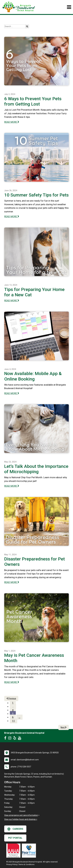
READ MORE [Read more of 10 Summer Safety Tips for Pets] (12, 216)
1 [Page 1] (13, 703)
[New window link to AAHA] (14, 851)
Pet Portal (15, 838)
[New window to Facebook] (6, 739)
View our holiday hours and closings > (21, 819)
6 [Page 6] (13, 717)
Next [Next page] (64, 727)
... (13, 706)
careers (15, 829)
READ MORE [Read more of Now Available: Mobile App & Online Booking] (12, 393)
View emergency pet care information (21, 815)
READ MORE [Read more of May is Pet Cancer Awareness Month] (12, 682)
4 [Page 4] (13, 710)
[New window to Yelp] (15, 739)
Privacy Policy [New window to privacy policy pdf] (12, 864)
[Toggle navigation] (69, 7)
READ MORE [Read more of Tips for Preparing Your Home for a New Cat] (12, 301)
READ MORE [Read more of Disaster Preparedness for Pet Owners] (12, 582)
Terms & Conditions (26, 864)
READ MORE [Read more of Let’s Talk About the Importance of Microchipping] (12, 486)
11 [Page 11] (14, 721)
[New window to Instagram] (10, 739)
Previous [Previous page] (11, 698)
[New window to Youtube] (20, 739)
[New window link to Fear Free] (30, 851)
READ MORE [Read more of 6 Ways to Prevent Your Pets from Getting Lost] (12, 122)
